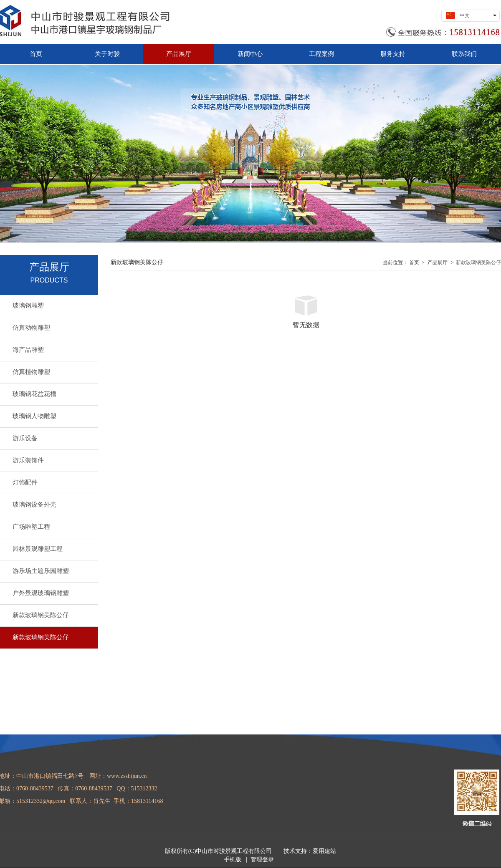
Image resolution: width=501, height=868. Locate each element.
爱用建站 (324, 851)
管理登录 (262, 859)
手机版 (233, 859)
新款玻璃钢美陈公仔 (478, 262)
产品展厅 (438, 262)
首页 (414, 262)
